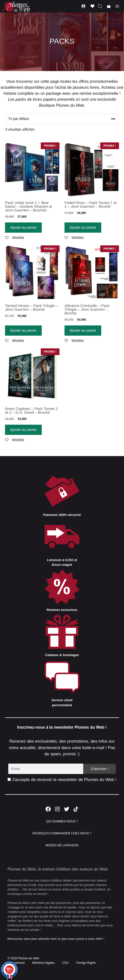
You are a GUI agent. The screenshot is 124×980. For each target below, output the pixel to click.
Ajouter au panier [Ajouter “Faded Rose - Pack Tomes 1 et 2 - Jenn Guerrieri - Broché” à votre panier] (83, 227)
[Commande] (62, 119)
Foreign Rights (86, 963)
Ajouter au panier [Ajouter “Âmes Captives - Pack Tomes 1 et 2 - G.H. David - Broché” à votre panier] (23, 430)
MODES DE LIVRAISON (62, 845)
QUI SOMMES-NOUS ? (62, 821)
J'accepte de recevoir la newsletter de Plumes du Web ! (62, 780)
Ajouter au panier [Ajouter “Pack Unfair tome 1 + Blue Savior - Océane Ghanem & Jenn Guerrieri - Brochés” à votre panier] (23, 227)
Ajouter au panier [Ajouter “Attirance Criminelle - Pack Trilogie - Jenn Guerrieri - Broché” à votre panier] (83, 330)
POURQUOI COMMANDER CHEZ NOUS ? (62, 833)
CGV (65, 963)
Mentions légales (43, 963)
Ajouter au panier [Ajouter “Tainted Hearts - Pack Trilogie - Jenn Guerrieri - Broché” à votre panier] (23, 330)
